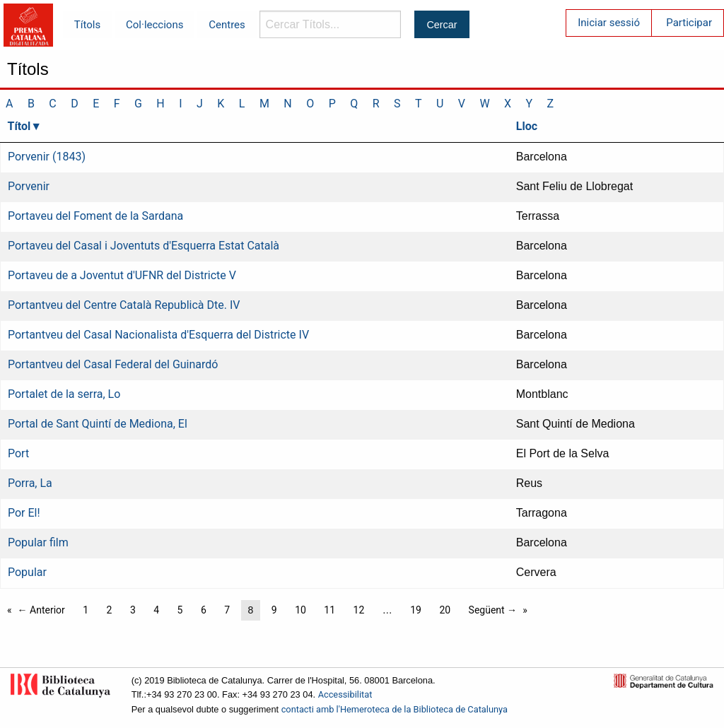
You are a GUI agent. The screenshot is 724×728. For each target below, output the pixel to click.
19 (416, 610)
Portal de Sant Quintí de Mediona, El (98, 424)
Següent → (493, 610)
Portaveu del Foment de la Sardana (95, 216)
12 (359, 610)
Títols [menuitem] (87, 25)
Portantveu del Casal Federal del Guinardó (113, 364)
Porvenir (29, 186)
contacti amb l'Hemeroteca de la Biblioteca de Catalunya (395, 709)
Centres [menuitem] (227, 25)
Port (18, 453)
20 (445, 610)
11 (329, 610)
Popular (27, 572)
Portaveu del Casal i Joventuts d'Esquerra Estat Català (144, 246)
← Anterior (41, 610)
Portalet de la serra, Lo (64, 394)
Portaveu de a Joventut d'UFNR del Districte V (122, 275)
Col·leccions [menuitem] (154, 25)
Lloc (527, 126)
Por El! (24, 513)
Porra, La (30, 483)
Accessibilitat (345, 694)
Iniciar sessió (609, 23)
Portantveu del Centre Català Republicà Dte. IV (124, 305)
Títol (19, 126)
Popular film (38, 542)
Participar (689, 23)
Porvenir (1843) (47, 157)
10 (300, 610)
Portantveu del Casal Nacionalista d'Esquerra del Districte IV (158, 335)
